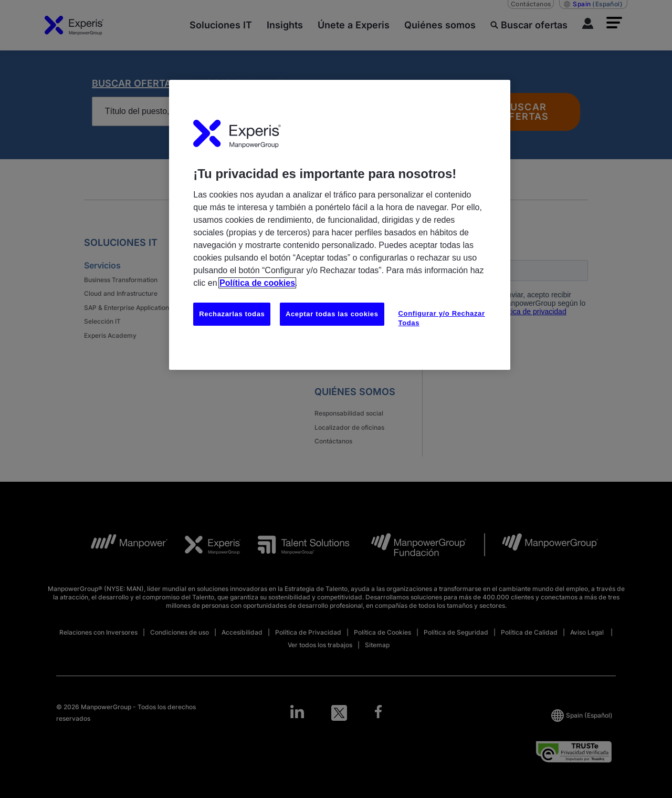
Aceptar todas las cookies (332, 314)
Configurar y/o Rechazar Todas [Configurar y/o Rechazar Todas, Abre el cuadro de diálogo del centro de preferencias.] (442, 318)
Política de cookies (257, 283)
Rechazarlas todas (232, 314)
